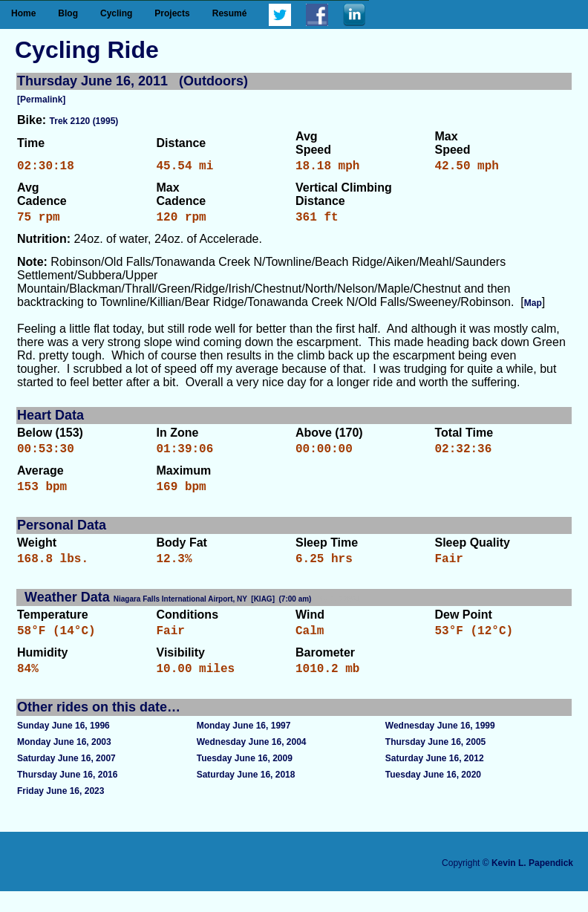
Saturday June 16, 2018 (246, 795)
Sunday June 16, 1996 (63, 746)
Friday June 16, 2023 (61, 812)
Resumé (230, 13)
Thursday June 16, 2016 (67, 795)
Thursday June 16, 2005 (435, 763)
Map (533, 309)
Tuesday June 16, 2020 (433, 795)
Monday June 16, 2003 (64, 763)
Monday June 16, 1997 (244, 746)
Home (23, 13)
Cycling (116, 13)
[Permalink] (41, 100)
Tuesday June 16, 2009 (245, 779)
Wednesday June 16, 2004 (252, 763)
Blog (68, 13)
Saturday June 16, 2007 (66, 779)
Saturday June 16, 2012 (435, 779)
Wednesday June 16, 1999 (440, 746)
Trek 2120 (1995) (84, 121)
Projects (172, 13)
